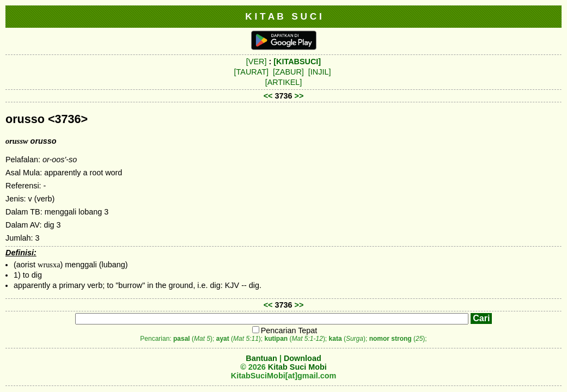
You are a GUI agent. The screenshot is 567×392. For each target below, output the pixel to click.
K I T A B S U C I (283, 16)
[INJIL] (320, 72)
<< (268, 96)
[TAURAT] (251, 72)
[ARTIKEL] (284, 82)
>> (299, 96)
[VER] (257, 62)
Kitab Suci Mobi (297, 367)
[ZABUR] (288, 72)
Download (303, 358)
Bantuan (261, 358)
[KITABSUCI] (297, 62)
